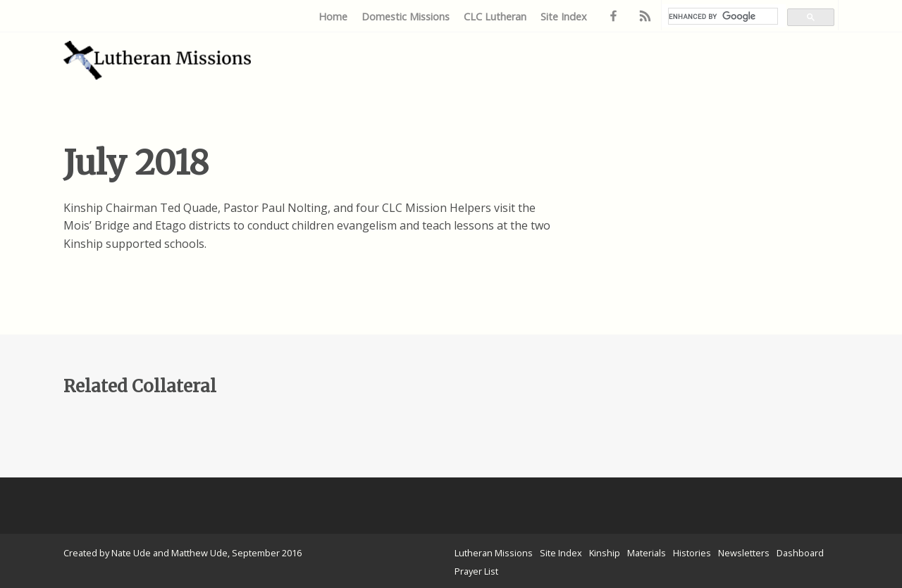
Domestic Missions (406, 17)
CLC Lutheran (495, 17)
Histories (692, 553)
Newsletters (744, 553)
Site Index (564, 17)
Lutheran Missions (494, 553)
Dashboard (800, 553)
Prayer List (476, 571)
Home (333, 17)
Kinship (605, 553)
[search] (723, 16)
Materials (647, 553)
